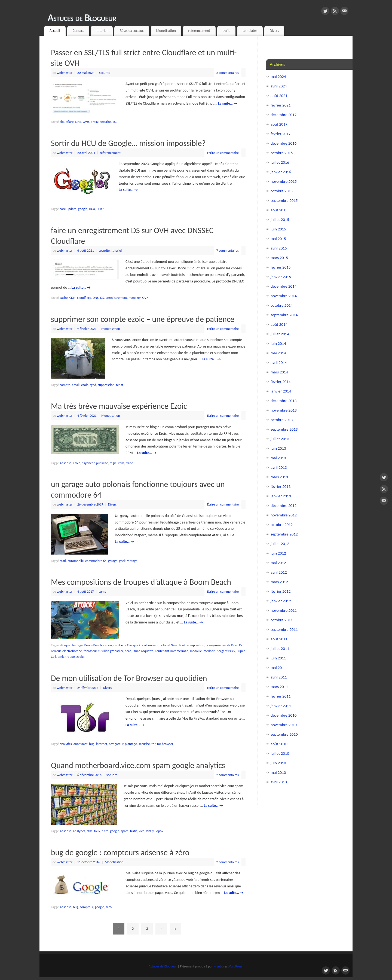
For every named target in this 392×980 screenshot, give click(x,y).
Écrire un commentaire (223, 153)
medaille (196, 651)
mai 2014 (278, 353)
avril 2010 (279, 782)
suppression (106, 385)
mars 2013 (279, 477)
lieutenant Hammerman (172, 651)
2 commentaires (228, 73)
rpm (121, 463)
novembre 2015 (284, 181)
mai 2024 (278, 77)
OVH (86, 122)
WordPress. (235, 966)
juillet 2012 (280, 544)
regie (113, 463)
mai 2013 (278, 458)
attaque (65, 645)
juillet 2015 (280, 220)
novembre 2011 (284, 610)
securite (105, 73)
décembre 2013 (284, 401)
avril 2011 (279, 677)
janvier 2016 (281, 172)
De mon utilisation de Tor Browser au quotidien (129, 678)
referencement (199, 31)
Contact (78, 31)
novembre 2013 (284, 410)
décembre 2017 (284, 115)
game (102, 591)
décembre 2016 (284, 143)
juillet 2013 (280, 439)
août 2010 (279, 744)
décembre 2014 (284, 286)
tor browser (165, 744)
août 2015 (279, 210)
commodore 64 (96, 561)
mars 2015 (279, 258)
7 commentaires (228, 250)
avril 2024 (279, 86)
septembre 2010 (284, 734)
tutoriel (102, 31)
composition (196, 645)
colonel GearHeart (173, 645)
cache (64, 298)
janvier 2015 (281, 277)
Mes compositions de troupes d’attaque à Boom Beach (141, 582)
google (83, 209)
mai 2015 (278, 239)
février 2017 (281, 134)
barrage (77, 645)
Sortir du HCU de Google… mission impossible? (128, 143)
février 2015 (281, 267)
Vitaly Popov (154, 831)
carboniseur (150, 645)
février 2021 (281, 105)
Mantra (219, 966)
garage (113, 561)
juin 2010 (278, 763)
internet (102, 744)
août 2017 (279, 124)
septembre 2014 (284, 315)
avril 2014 (279, 363)
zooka (81, 657)
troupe (70, 657)
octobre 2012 (282, 525)
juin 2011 (278, 658)
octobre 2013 (282, 420)
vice (142, 831)
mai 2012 (278, 563)
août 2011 (279, 639)
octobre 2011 (282, 620)
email (76, 385)
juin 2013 (278, 448)
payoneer (88, 463)
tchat (120, 385)
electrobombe (72, 651)
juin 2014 (278, 343)
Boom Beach (93, 645)
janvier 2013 (281, 496)
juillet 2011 (280, 649)
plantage (131, 744)
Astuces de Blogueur (82, 18)
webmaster (65, 73)
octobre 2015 (282, 191)
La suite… (228, 103)
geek (122, 561)
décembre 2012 (284, 506)
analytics (66, 744)
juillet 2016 (280, 162)
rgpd (93, 385)
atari (63, 561)
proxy (94, 122)
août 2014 (279, 324)
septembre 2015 (284, 200)
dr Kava (232, 645)
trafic (226, 31)
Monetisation (166, 31)
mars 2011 (279, 687)
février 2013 (281, 486)
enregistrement (116, 298)
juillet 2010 (280, 753)
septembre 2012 (284, 534)
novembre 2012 (284, 515)
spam (125, 831)
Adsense (65, 463)
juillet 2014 (280, 334)
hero (128, 651)
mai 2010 (278, 772)
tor (154, 744)
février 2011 (281, 696)
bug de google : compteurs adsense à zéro (120, 852)
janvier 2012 (281, 601)
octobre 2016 (282, 153)
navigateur (116, 744)
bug (92, 744)
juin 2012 (278, 553)
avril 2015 (279, 248)
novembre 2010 (284, 725)
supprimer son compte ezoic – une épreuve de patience (143, 319)
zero (109, 907)
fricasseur (90, 651)
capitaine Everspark (127, 645)
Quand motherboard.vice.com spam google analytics (138, 765)
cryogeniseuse (216, 645)
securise (144, 744)
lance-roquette (143, 651)
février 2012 (281, 591)
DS (102, 298)
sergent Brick (226, 651)
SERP (100, 209)
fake (90, 831)
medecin (210, 651)
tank (61, 657)
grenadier (117, 651)
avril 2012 (279, 572)
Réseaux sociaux (132, 31)
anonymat (81, 744)
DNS (78, 122)
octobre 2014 (282, 305)
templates (250, 31)
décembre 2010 (284, 715)
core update (68, 209)
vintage (132, 561)
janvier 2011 (281, 706)
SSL (115, 122)
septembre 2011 (284, 629)
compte (65, 385)
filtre (105, 831)
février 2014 (281, 382)
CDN (73, 298)
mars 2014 (279, 372)
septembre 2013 (284, 429)
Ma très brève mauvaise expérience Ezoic (119, 406)
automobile (76, 561)
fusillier (104, 651)
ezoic (85, 385)
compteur (86, 907)
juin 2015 (278, 229)
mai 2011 (278, 668)
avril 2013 (279, 467)
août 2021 (279, 96)
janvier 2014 (281, 391)
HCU (92, 209)
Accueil (55, 31)
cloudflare (67, 122)
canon (108, 645)
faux (97, 831)
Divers (274, 31)
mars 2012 (279, 582)
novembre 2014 (284, 296)
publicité (102, 463)
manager (134, 298)
